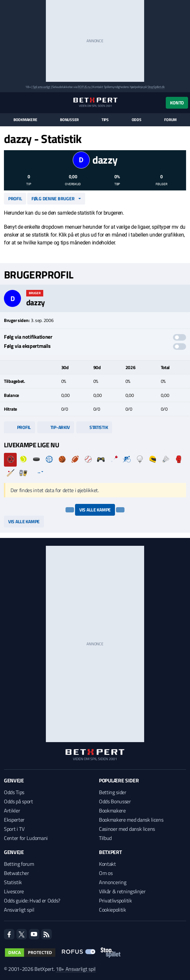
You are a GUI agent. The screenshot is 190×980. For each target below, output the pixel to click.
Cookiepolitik (113, 910)
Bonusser (69, 120)
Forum (170, 120)
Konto (177, 103)
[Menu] (7, 103)
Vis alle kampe (95, 510)
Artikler (12, 811)
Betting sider (113, 792)
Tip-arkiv (56, 427)
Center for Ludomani (26, 838)
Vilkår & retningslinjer (122, 891)
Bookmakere (25, 120)
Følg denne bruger (53, 198)
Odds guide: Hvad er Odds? (32, 900)
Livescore (14, 891)
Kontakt (107, 864)
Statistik (94, 427)
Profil (15, 198)
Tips (105, 120)
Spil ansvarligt (42, 87)
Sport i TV (14, 829)
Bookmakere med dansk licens (131, 820)
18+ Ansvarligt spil (76, 969)
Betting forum (19, 864)
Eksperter (14, 820)
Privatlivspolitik (115, 900)
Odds (137, 120)
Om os (106, 873)
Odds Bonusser (115, 801)
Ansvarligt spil (19, 910)
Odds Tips (14, 792)
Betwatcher (17, 873)
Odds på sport (19, 801)
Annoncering (113, 882)
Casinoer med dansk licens (127, 829)
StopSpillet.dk (156, 87)
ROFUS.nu (84, 87)
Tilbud (105, 838)
